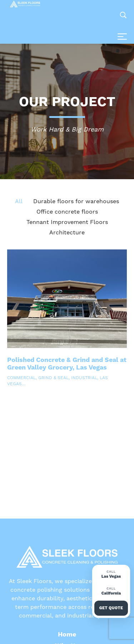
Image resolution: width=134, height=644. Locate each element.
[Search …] (123, 15)
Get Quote (111, 608)
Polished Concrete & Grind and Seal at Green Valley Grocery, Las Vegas (67, 364)
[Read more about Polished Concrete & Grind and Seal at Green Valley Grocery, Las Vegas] (67, 299)
